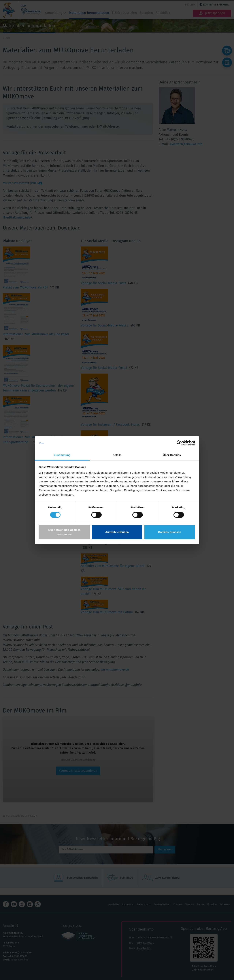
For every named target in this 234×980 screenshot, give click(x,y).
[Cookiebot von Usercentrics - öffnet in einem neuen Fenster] (179, 443)
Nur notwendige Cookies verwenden (65, 532)
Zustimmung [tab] (62, 455)
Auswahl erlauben (117, 532)
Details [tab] (117, 455)
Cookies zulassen (170, 532)
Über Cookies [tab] (172, 455)
